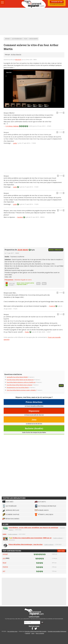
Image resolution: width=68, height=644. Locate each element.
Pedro (27, 332)
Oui (38, 284)
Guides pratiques (13, 534)
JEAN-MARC (23, 250)
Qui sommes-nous (12, 631)
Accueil (34, 4)
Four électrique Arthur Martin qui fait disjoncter (20, 380)
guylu (15, 143)
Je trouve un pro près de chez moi (34, 415)
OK (42, 622)
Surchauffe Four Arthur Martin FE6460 (17, 377)
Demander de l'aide (57, 2)
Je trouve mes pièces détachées (34, 406)
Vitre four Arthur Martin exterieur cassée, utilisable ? (22, 390)
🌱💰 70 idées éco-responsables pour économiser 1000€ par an (30, 538)
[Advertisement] (34, 21)
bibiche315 (18, 60)
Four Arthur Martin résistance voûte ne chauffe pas (21, 382)
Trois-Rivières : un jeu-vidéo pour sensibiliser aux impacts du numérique (33, 528)
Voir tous (61, 551)
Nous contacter (40, 633)
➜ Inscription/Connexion (57, 4)
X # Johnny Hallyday (12, 126)
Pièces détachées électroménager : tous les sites (26, 544)
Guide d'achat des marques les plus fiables (34, 433)
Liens (4, 534)
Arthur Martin (16, 54)
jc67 (4, 571)
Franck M (52, 306)
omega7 (5, 554)
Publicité (28, 633)
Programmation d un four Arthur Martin (18, 388)
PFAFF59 (5, 567)
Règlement (63, 631)
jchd (4, 558)
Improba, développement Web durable (36, 631)
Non (44, 284)
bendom (20, 217)
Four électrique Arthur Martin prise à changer (19, 385)
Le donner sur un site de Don (34, 424)
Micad (4, 563)
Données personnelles (54, 631)
